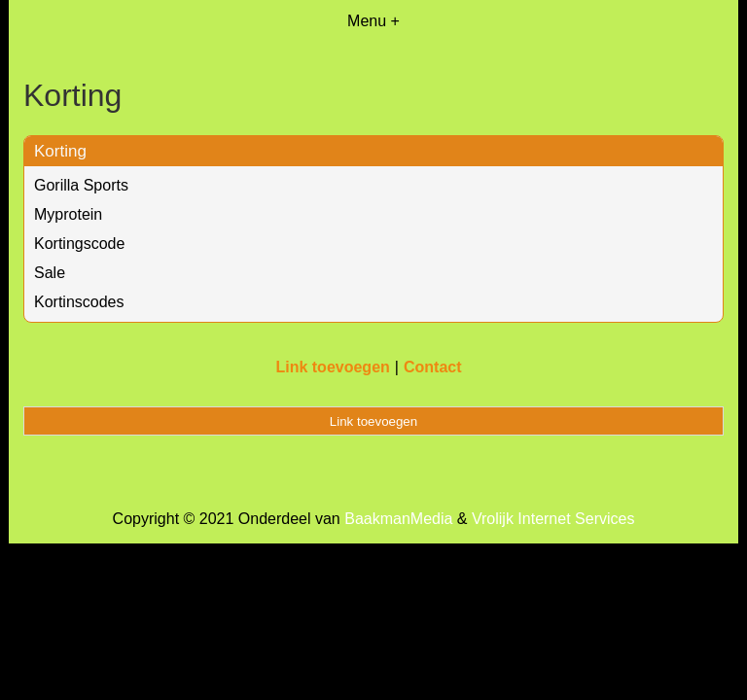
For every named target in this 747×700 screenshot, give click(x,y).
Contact (433, 367)
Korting (60, 151)
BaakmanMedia (398, 519)
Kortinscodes (79, 302)
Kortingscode (79, 244)
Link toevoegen (332, 367)
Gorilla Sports (81, 185)
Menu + (373, 21)
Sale (50, 273)
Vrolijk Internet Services (553, 519)
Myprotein (68, 214)
